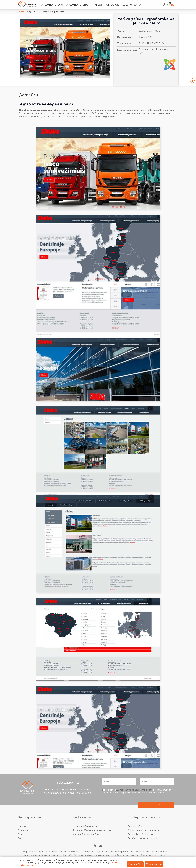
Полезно (126, 5)
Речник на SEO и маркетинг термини (92, 830)
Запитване (24, 830)
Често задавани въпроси (86, 826)
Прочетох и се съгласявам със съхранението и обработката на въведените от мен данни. (138, 791)
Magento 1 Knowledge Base (86, 834)
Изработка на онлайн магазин (84, 5)
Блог (20, 838)
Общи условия (135, 826)
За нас (21, 834)
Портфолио (112, 5)
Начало (21, 12)
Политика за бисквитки (141, 834)
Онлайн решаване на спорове (143, 838)
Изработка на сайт (52, 5)
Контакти (139, 5)
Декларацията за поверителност (134, 790)
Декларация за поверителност (144, 830)
